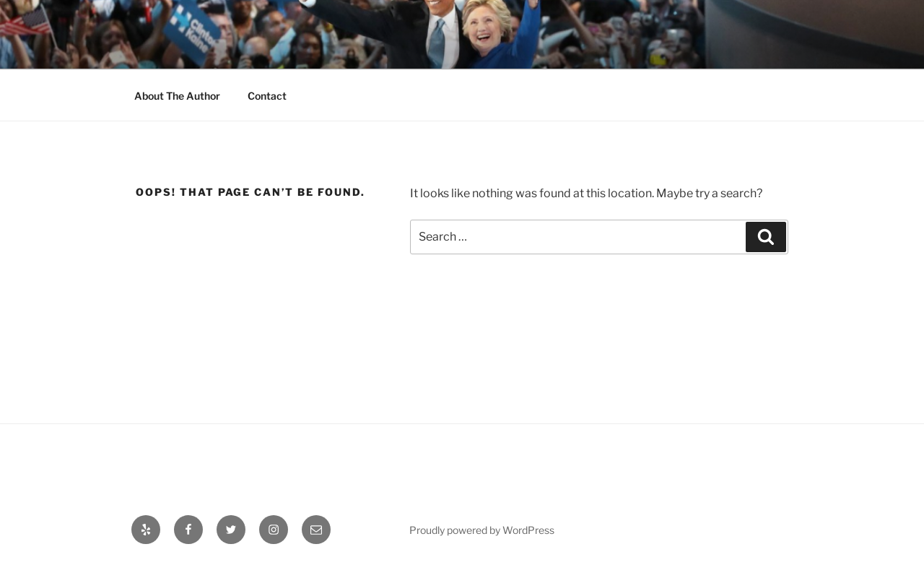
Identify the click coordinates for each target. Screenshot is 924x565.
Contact (267, 96)
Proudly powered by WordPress (482, 530)
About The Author (177, 96)
